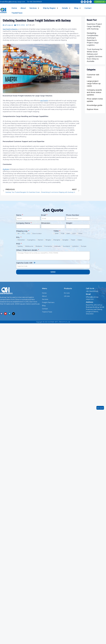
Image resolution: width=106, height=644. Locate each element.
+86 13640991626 (92, 291)
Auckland (66, 246)
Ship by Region (51, 8)
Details (66, 8)
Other (80, 233)
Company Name (23, 223)
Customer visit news (93, 76)
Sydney (20, 246)
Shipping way (22, 231)
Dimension (46, 223)
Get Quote (100, 408)
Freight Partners (48, 302)
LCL (29, 233)
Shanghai (57, 240)
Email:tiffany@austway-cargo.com (13, 2)
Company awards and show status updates (94, 92)
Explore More (93, 109)
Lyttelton (75, 246)
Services (34, 8)
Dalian (80, 240)
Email (44, 215)
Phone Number (72, 215)
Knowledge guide (95, 105)
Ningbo (48, 240)
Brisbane (39, 246)
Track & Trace (47, 312)
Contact (88, 8)
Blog (78, 8)
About (23, 8)
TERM (56, 231)
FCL (23, 233)
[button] (100, 2)
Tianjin (73, 240)
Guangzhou (31, 240)
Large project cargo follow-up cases (94, 84)
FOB (63, 233)
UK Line (67, 296)
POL (18, 237)
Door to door (37, 233)
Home (14, 8)
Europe (84, 246)
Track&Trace (17, 13)
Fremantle (48, 246)
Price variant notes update (95, 100)
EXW (57, 233)
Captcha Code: (26, 263)
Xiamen (41, 240)
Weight (69, 223)
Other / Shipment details (27, 250)
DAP (68, 233)
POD (18, 244)
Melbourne (29, 246)
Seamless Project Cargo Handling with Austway (94, 26)
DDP (74, 233)
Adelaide (57, 246)
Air (19, 233)
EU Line (67, 293)
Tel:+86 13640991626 (34, 2)
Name (19, 215)
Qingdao (65, 240)
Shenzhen (21, 240)
